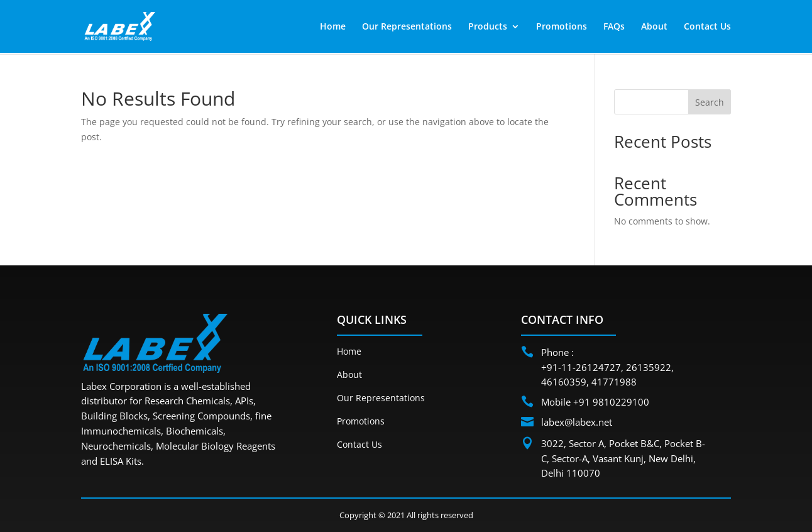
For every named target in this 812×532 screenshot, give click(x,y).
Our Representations (407, 27)
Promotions (562, 27)
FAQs (614, 27)
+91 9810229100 (611, 402)
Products (488, 27)
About (654, 27)
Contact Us (707, 27)
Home (333, 27)
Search (710, 102)
